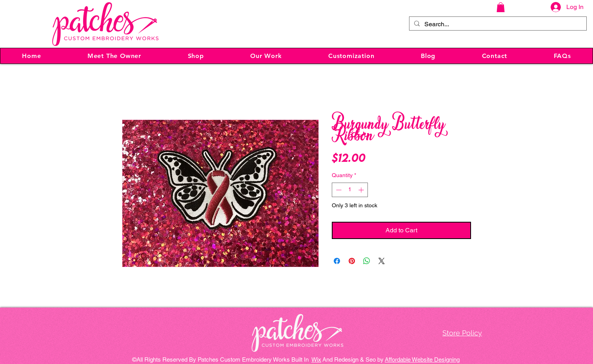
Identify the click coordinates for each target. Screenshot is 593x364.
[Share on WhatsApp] (367, 261)
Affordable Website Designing (422, 359)
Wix (316, 359)
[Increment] (362, 190)
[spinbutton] (350, 190)
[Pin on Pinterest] (352, 261)
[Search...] (497, 24)
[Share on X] (382, 261)
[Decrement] (338, 190)
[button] (501, 7)
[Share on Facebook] (337, 261)
